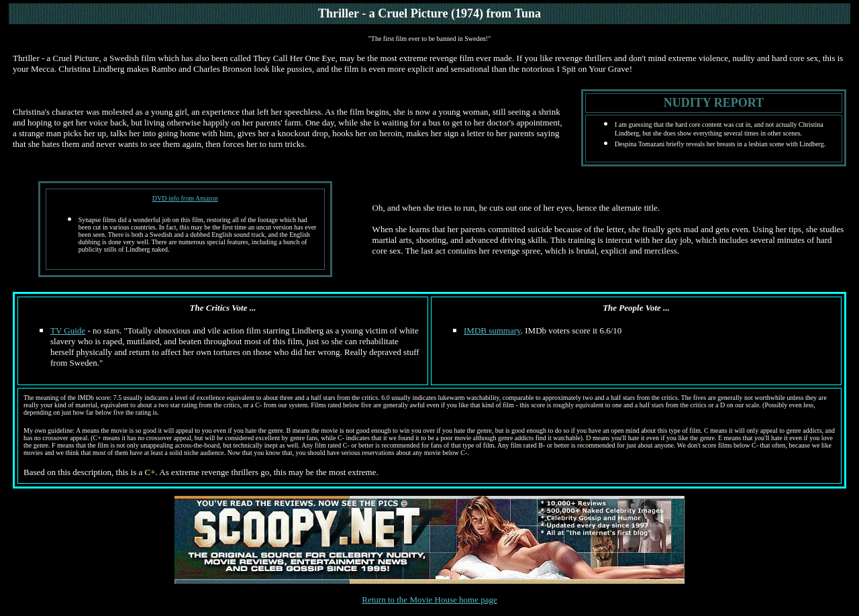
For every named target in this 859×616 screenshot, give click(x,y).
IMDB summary (492, 330)
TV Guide (68, 330)
